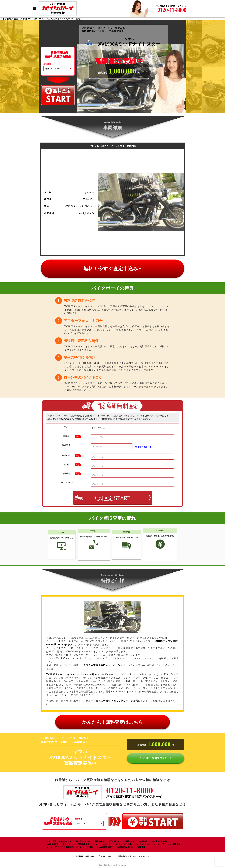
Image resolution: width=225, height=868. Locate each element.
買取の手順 (100, 841)
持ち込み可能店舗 (159, 841)
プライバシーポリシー (106, 856)
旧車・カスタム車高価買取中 (101, 847)
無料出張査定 (53, 844)
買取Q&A (130, 841)
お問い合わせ (90, 856)
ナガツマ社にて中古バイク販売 (121, 701)
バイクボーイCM (143, 844)
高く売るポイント (83, 841)
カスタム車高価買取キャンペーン (102, 665)
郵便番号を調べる (143, 447)
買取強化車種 (84, 844)
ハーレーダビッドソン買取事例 (167, 844)
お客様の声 (143, 841)
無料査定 (113, 498)
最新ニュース (68, 844)
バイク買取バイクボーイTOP (59, 841)
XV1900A (78, 674)
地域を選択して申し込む (127, 856)
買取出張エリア (115, 841)
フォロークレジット (102, 844)
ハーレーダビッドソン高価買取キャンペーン (66, 847)
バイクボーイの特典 (123, 844)
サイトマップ (144, 856)
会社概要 (79, 856)
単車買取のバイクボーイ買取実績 (131, 847)
